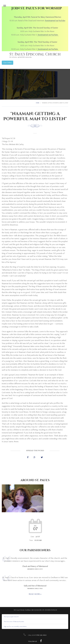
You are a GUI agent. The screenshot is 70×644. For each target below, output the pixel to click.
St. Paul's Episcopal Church (35, 54)
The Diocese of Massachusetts (14, 622)
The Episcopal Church (11, 617)
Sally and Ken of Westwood (35, 586)
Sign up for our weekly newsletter (15, 626)
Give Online (7, 63)
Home (37, 103)
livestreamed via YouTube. (48, 35)
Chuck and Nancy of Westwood (35, 566)
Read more (35, 594)
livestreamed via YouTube (55, 21)
